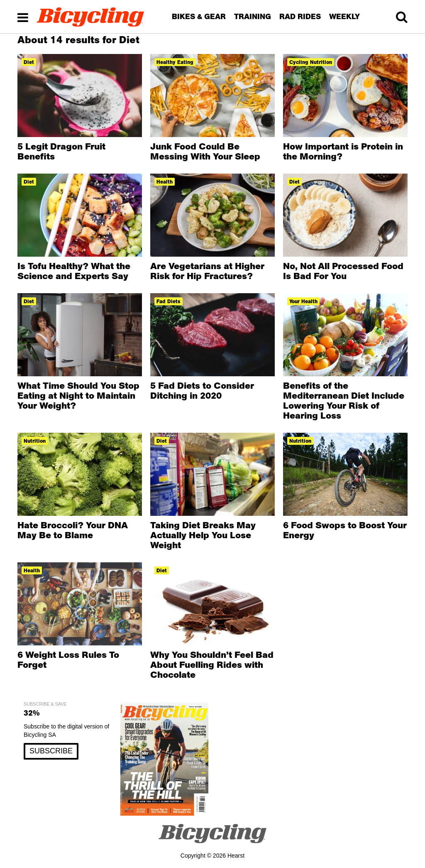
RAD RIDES (300, 16)
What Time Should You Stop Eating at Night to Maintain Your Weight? (78, 395)
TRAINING (253, 16)
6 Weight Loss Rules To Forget (68, 660)
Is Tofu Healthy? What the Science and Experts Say (74, 271)
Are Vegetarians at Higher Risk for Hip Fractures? (207, 271)
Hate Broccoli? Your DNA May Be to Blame (73, 530)
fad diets (169, 301)
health (165, 182)
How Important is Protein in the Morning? (343, 151)
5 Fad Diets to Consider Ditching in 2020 (202, 390)
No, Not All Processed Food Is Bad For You (343, 271)
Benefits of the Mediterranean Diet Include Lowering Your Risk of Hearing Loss (344, 400)
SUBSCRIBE (51, 751)
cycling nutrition (311, 62)
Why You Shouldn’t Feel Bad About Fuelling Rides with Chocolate (212, 664)
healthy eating (175, 62)
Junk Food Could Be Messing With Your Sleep (205, 151)
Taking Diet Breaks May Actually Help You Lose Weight (203, 535)
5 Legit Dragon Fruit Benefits (61, 151)
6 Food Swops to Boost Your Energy (345, 530)
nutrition (35, 441)
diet (29, 62)
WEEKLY (344, 16)
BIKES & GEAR (199, 16)
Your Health (303, 301)
